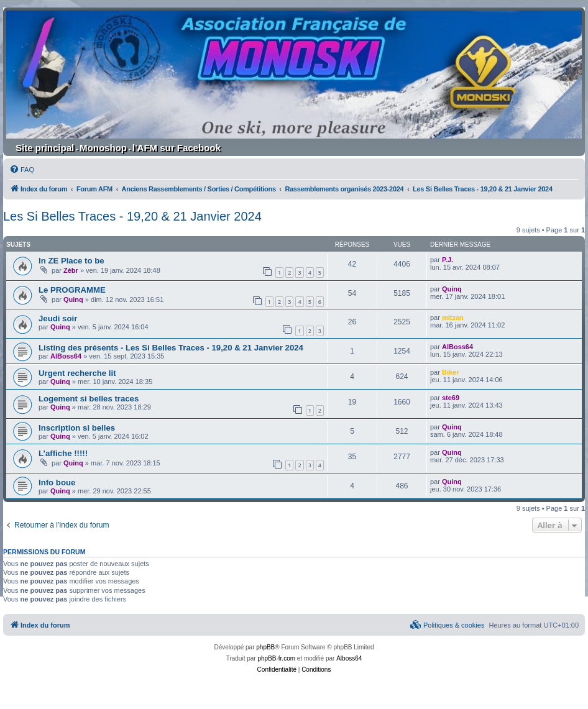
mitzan (453, 318)
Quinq (73, 300)
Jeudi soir (58, 318)
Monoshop (103, 148)
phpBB (265, 647)
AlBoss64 (66, 356)
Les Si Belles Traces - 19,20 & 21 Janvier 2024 (132, 216)
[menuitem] (22, 170)
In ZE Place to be (71, 261)
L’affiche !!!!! (63, 453)
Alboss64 (349, 658)
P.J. (448, 260)
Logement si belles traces (89, 399)
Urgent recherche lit (77, 373)
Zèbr (71, 270)
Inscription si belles (77, 428)
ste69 (451, 398)
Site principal (45, 148)
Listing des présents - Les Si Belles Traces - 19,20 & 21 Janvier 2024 (171, 348)
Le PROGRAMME (72, 290)
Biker (451, 372)
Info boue (57, 483)
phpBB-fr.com (276, 658)
